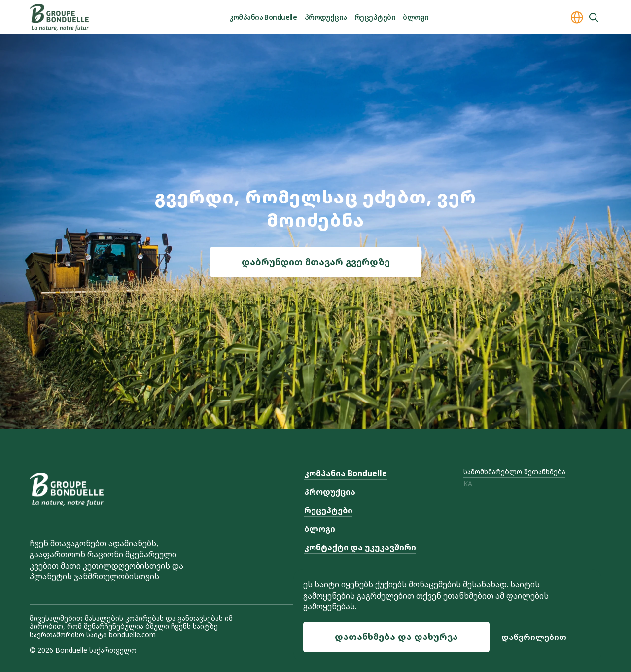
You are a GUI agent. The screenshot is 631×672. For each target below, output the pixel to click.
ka (468, 484)
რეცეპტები (375, 17)
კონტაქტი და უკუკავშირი (360, 547)
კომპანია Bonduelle (263, 17)
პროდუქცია (326, 17)
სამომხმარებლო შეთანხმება (514, 472)
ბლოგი (416, 17)
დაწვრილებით (534, 637)
